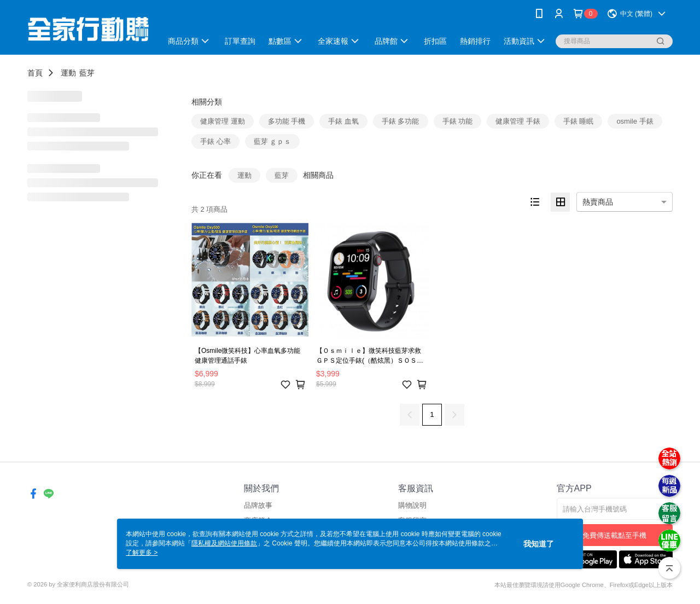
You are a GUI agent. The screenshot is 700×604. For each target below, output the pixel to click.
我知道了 (539, 544)
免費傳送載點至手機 (614, 535)
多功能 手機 (287, 121)
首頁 (35, 73)
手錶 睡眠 (579, 121)
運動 (68, 73)
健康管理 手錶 (518, 121)
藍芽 (87, 73)
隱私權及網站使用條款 (224, 543)
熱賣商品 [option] (598, 202)
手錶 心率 (215, 141)
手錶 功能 (458, 121)
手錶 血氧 (343, 121)
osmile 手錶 (635, 121)
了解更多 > (142, 553)
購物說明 (412, 505)
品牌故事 (258, 505)
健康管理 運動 (223, 121)
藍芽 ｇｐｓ (273, 141)
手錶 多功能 (401, 121)
